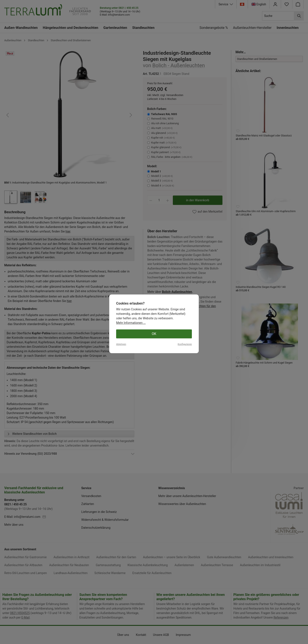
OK (154, 621)
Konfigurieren (185, 632)
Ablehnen (121, 632)
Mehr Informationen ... (131, 610)
